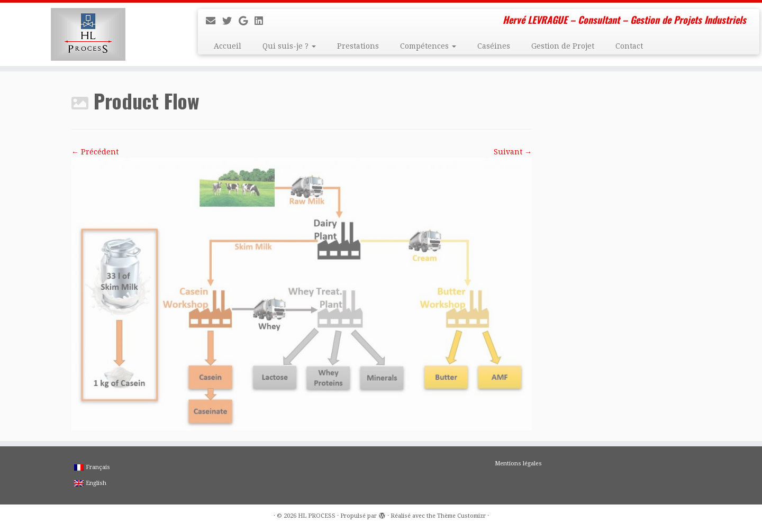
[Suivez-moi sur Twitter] (230, 21)
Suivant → (513, 152)
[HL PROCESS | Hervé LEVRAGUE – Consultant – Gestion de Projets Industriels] (88, 34)
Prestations (358, 46)
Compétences (428, 46)
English (90, 483)
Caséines (494, 46)
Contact (629, 46)
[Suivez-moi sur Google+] (247, 21)
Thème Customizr (461, 516)
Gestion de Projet (563, 46)
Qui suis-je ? (289, 46)
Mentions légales (518, 464)
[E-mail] (214, 21)
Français (92, 467)
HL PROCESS (317, 516)
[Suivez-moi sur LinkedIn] (262, 21)
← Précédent (95, 152)
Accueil (228, 46)
